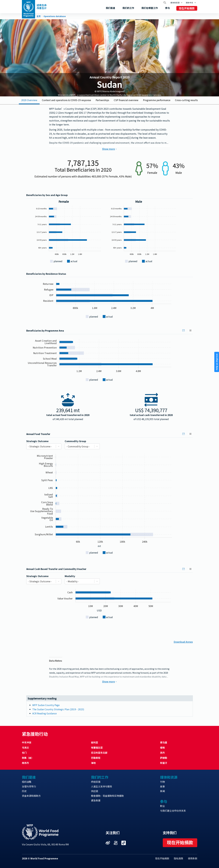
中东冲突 (27, 742)
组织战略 (27, 782)
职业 (162, 806)
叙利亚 (95, 742)
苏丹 (162, 753)
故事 (162, 786)
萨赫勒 (164, 758)
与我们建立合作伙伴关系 (173, 811)
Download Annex (183, 642)
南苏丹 (25, 763)
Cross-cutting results (186, 100)
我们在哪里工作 (150, 8)
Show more (109, 149)
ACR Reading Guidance (44, 713)
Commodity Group (75, 441)
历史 (24, 791)
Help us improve (217, 362)
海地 (93, 763)
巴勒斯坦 (96, 758)
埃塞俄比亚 (97, 748)
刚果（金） (28, 758)
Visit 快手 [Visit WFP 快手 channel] (116, 843)
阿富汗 (164, 763)
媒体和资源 (175, 3)
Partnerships (102, 100)
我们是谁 (110, 8)
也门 (24, 753)
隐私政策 (179, 858)
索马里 (164, 742)
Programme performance (157, 100)
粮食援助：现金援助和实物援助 (107, 796)
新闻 (162, 791)
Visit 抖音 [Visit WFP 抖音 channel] (124, 843)
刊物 (162, 782)
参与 (167, 8)
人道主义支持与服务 (102, 786)
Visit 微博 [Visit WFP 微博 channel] (108, 843)
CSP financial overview (126, 100)
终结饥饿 (96, 782)
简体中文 (189, 3)
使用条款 (193, 858)
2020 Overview (29, 100)
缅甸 (162, 748)
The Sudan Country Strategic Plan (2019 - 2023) (58, 709)
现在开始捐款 (187, 8)
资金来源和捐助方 (31, 796)
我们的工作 (128, 8)
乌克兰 (25, 748)
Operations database (55, 16)
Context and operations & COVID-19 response (66, 100)
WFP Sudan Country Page (46, 705)
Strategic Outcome (37, 441)
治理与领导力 (29, 786)
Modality (70, 576)
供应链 (95, 791)
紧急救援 (96, 800)
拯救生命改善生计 (42, 7)
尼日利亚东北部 (99, 753)
